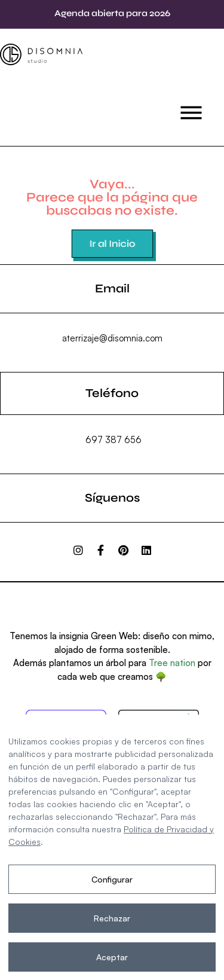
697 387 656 (113, 440)
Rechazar (112, 918)
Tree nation (172, 663)
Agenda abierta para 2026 (112, 13)
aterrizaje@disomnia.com (112, 338)
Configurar (112, 879)
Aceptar (112, 957)
